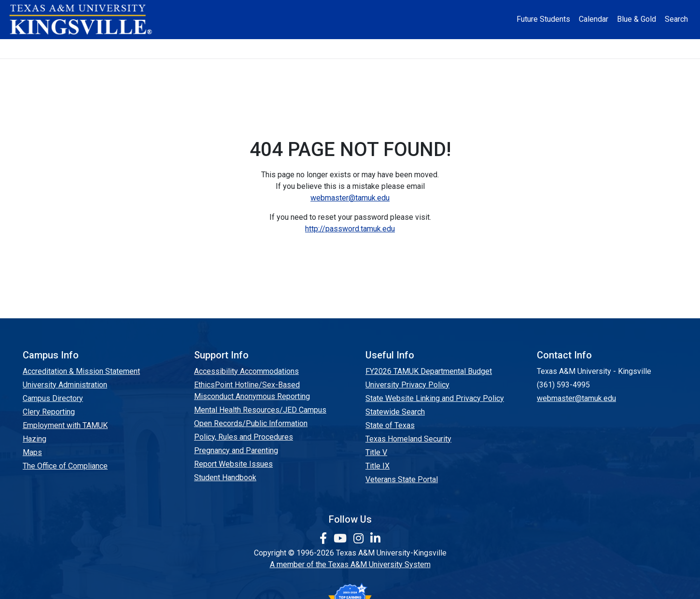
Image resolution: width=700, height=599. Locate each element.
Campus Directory (53, 398)
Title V (376, 452)
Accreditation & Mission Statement (81, 371)
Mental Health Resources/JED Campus (260, 410)
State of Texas (390, 425)
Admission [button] (176, 49)
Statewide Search (395, 412)
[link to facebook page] (325, 539)
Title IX (378, 466)
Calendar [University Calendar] (594, 19)
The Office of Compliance (65, 466)
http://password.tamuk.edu (350, 229)
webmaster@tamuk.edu (350, 198)
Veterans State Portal (402, 479)
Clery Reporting (49, 412)
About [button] (109, 49)
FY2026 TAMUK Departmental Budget (429, 371)
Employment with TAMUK (65, 425)
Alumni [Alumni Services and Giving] (467, 49)
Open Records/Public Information (251, 423)
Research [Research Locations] (328, 49)
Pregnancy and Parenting (236, 450)
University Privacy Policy (407, 385)
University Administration (65, 385)
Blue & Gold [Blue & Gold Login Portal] (637, 19)
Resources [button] (398, 49)
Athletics (528, 49)
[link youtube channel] (342, 539)
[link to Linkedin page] (375, 539)
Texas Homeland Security (408, 439)
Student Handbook (225, 478)
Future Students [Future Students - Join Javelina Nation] (543, 19)
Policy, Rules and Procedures (244, 437)
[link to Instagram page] (360, 539)
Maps (32, 452)
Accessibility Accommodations (246, 371)
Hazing (35, 439)
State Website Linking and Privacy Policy (435, 398)
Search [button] (676, 19)
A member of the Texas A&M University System (350, 564)
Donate (589, 49)
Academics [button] (253, 49)
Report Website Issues (233, 464)
